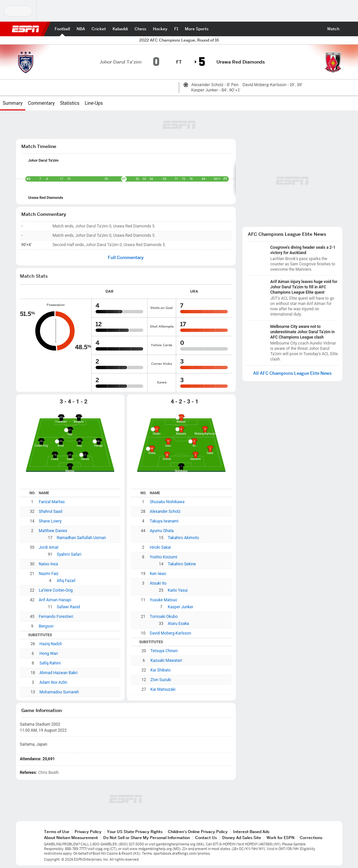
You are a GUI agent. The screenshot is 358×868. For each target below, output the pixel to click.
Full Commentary (126, 258)
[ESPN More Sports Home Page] (197, 29)
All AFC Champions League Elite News (292, 373)
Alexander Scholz (165, 511)
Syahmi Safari (69, 554)
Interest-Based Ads (251, 832)
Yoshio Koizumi (164, 557)
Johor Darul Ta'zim (43, 160)
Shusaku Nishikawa (167, 502)
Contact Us (206, 838)
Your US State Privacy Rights (135, 832)
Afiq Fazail (66, 581)
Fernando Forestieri (56, 617)
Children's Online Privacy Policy (198, 832)
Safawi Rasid (68, 607)
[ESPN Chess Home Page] (140, 29)
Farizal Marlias (52, 502)
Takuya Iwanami (164, 521)
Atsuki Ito (158, 583)
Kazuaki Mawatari (166, 660)
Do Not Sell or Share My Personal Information (147, 838)
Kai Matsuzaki (163, 689)
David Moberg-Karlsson (171, 633)
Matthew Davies (53, 531)
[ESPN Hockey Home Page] (160, 29)
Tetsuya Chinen (164, 651)
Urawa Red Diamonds (46, 198)
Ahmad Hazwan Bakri (59, 673)
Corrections (311, 838)
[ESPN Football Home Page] (62, 29)
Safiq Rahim (50, 663)
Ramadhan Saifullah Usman (81, 538)
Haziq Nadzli (51, 644)
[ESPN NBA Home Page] (81, 29)
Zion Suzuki (161, 680)
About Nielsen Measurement (71, 838)
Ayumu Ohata (162, 531)
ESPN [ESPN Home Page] (26, 29)
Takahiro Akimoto (183, 538)
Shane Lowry (50, 521)
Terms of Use (57, 832)
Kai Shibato (161, 670)
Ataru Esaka (179, 624)
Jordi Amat (49, 547)
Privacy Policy (88, 832)
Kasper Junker (181, 607)
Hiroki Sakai (160, 547)
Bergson (46, 626)
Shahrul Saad (51, 511)
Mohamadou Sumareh (59, 692)
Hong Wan (49, 653)
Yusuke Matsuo (164, 600)
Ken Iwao (158, 574)
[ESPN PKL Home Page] (120, 29)
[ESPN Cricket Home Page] (99, 29)
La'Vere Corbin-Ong (56, 590)
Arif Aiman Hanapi (55, 600)
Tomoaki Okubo (164, 617)
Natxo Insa (48, 564)
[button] (349, 29)
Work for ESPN (280, 838)
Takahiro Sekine (182, 564)
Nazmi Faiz (49, 574)
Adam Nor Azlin (53, 682)
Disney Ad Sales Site (242, 838)
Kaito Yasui (178, 590)
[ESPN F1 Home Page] (176, 29)
